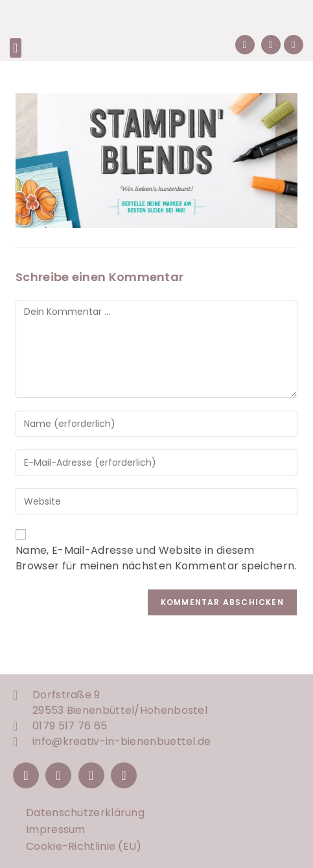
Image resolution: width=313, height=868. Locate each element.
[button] (16, 48)
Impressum (56, 829)
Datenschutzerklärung (85, 813)
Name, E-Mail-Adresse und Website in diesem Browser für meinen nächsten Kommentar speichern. (156, 558)
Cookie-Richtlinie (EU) (84, 846)
